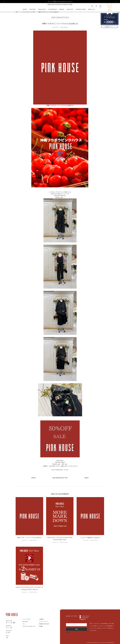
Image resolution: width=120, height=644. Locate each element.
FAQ (24, 624)
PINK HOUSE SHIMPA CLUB (29, 626)
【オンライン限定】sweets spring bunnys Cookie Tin (60, 1)
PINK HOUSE (64, 27)
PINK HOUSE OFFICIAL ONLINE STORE (60, 5)
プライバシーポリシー (44, 621)
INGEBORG (85, 618)
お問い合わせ (25, 621)
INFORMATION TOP (60, 478)
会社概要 (41, 626)
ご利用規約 (41, 619)
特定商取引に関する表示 (44, 624)
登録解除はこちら (69, 633)
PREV (34, 478)
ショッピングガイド (27, 619)
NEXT (87, 478)
